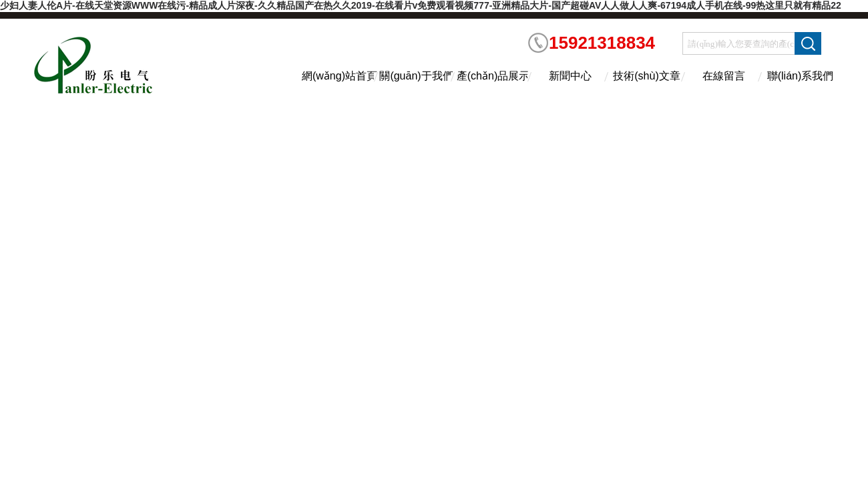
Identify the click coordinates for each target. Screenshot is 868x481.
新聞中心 (570, 76)
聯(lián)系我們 (801, 76)
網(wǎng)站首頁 (340, 76)
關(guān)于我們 (416, 76)
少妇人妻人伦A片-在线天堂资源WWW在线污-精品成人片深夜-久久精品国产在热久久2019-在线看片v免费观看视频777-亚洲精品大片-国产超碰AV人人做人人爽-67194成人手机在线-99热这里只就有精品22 (421, 5)
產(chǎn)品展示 (493, 76)
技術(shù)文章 (646, 76)
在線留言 (724, 76)
